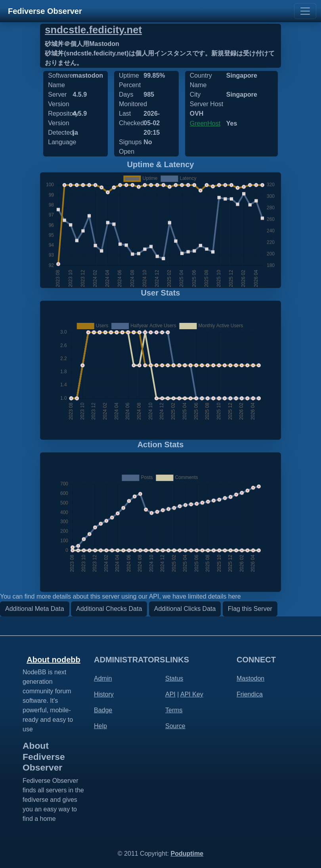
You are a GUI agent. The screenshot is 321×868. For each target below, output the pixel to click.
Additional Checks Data (109, 609)
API (170, 694)
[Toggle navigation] (305, 11)
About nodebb (53, 660)
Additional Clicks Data (185, 609)
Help (100, 726)
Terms (174, 710)
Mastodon (250, 678)
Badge (103, 710)
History (104, 694)
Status (174, 678)
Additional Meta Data (35, 609)
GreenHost (205, 123)
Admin (103, 678)
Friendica (250, 694)
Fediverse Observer (45, 11)
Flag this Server (250, 609)
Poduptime (187, 854)
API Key (192, 694)
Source (175, 726)
